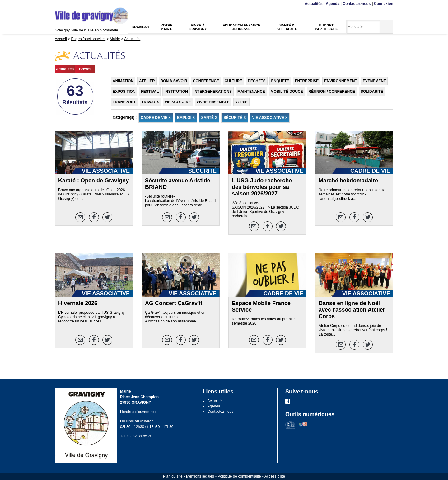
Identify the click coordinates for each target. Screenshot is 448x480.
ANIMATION (123, 81)
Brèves (85, 69)
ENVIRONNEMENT (341, 81)
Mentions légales (200, 476)
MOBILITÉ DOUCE (287, 92)
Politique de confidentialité (239, 476)
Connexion (384, 4)
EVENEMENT (374, 81)
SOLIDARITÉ (372, 92)
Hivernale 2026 (78, 303)
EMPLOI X (186, 118)
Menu (59, 4)
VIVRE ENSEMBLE (213, 102)
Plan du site (173, 476)
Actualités (313, 4)
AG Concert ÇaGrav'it (174, 303)
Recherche (84, 4)
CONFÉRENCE (206, 81)
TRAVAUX (150, 102)
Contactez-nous (357, 4)
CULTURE (233, 81)
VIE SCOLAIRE (178, 102)
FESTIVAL (150, 92)
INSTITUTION (176, 92)
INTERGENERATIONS (213, 92)
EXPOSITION (124, 92)
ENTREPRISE (307, 81)
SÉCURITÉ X (235, 118)
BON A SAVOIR (174, 81)
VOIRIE (242, 102)
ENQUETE (280, 81)
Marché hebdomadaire (348, 181)
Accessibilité (275, 476)
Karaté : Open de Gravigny (93, 181)
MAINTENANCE (251, 92)
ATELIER (147, 81)
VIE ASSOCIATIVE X (270, 118)
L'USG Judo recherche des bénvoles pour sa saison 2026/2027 (262, 187)
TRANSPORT (124, 102)
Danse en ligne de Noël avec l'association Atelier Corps (352, 310)
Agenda (333, 4)
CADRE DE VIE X (156, 118)
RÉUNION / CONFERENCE (332, 92)
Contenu (69, 4)
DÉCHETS (257, 81)
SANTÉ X (209, 118)
